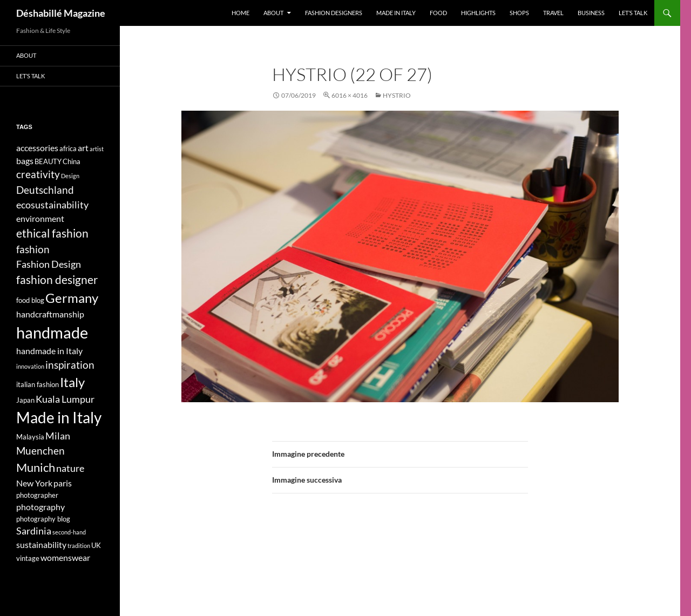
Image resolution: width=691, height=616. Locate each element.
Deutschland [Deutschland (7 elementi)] (45, 190)
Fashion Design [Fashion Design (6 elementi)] (49, 264)
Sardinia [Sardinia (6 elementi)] (34, 531)
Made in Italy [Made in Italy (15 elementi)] (59, 418)
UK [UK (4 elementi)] (96, 545)
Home (241, 13)
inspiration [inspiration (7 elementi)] (70, 365)
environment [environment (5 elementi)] (40, 218)
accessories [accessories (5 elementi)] (37, 148)
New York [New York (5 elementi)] (34, 483)
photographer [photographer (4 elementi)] (37, 495)
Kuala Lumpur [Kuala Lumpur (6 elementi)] (65, 399)
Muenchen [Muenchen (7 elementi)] (40, 451)
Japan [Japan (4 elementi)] (25, 400)
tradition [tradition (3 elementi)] (79, 546)
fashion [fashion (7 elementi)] (33, 249)
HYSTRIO (397, 95)
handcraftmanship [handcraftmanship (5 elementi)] (50, 314)
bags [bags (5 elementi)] (25, 161)
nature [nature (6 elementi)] (70, 468)
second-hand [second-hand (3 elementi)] (69, 532)
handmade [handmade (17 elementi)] (52, 332)
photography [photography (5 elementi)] (40, 507)
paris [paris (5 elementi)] (63, 483)
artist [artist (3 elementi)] (97, 149)
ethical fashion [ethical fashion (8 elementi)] (52, 233)
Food (438, 13)
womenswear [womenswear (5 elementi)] (65, 557)
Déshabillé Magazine (61, 13)
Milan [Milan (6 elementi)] (58, 436)
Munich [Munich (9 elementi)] (36, 467)
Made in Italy (396, 13)
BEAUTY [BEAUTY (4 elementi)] (48, 161)
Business (591, 13)
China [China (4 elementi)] (72, 161)
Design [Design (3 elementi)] (70, 176)
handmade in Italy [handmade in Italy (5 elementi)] (49, 351)
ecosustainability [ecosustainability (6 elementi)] (52, 205)
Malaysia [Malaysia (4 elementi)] (30, 437)
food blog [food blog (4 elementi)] (30, 300)
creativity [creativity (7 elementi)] (38, 174)
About (273, 13)
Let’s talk (633, 13)
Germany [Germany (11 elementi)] (72, 298)
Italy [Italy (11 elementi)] (72, 382)
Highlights (478, 13)
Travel (553, 13)
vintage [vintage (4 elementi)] (28, 558)
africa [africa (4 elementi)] (68, 148)
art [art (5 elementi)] (83, 148)
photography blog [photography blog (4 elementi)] (43, 519)
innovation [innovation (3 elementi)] (30, 366)
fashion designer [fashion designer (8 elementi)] (57, 280)
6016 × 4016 (350, 95)
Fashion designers (334, 13)
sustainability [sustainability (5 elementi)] (41, 544)
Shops (519, 13)
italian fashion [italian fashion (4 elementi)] (38, 384)
